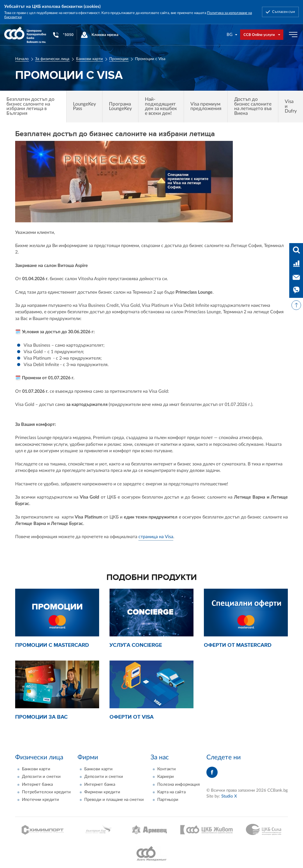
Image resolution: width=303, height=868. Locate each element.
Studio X (229, 796)
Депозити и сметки (41, 777)
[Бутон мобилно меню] (293, 35)
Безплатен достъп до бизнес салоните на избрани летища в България (30, 106)
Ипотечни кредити (40, 800)
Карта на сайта (171, 792)
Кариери (166, 777)
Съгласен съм (283, 12)
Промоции (119, 59)
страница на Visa (156, 537)
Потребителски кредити (46, 792)
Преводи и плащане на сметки (114, 800)
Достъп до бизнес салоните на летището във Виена (253, 106)
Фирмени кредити (102, 792)
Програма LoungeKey (120, 106)
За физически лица (52, 59)
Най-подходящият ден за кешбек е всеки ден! (161, 106)
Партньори (168, 800)
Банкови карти (89, 59)
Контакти (167, 769)
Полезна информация (178, 784)
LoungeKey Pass (85, 106)
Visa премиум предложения (206, 106)
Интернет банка (37, 784)
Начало (22, 59)
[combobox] (232, 35)
